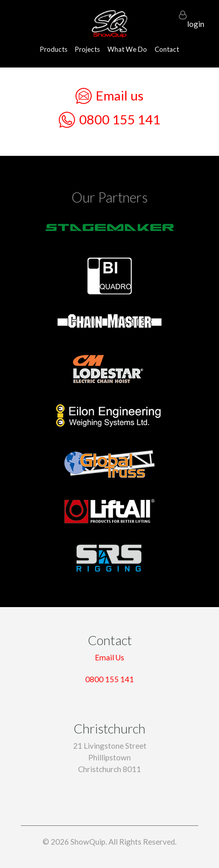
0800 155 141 (109, 120)
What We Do (127, 49)
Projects (87, 49)
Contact (167, 49)
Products (54, 49)
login (196, 19)
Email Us (109, 657)
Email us (109, 96)
